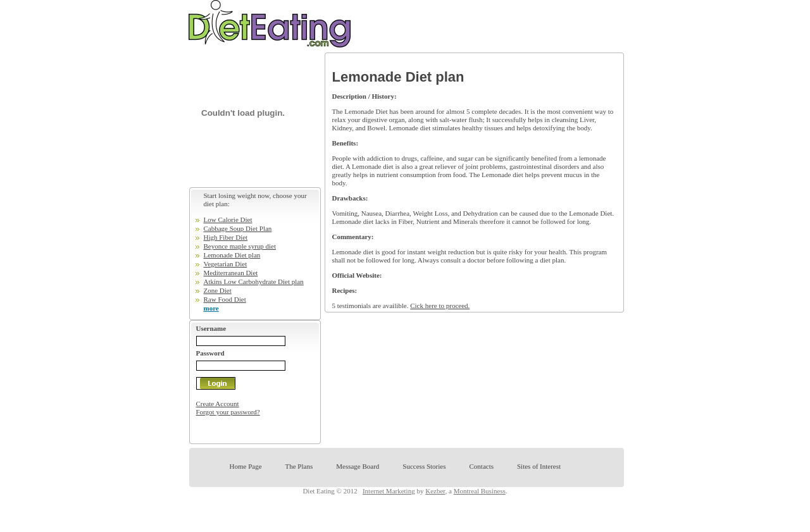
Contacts (481, 466)
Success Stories (424, 466)
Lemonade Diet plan (232, 255)
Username (211, 328)
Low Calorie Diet (228, 220)
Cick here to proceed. (440, 306)
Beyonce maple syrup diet (240, 246)
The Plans (299, 466)
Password (210, 353)
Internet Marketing (389, 491)
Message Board (358, 466)
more (211, 308)
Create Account (218, 404)
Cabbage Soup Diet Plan (238, 228)
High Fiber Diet (226, 237)
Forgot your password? (228, 412)
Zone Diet (218, 290)
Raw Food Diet (225, 299)
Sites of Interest (539, 466)
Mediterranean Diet (231, 273)
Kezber (435, 491)
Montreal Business (480, 491)
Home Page (246, 466)
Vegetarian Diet (226, 264)
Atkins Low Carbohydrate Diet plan (254, 281)
